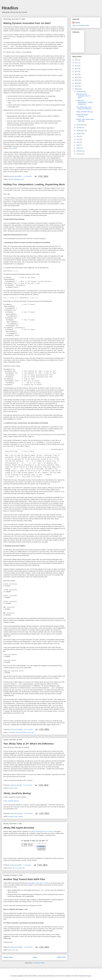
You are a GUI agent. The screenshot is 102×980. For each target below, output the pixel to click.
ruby (32, 732)
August (79, 133)
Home (35, 957)
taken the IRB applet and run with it (42, 831)
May (78, 142)
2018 (77, 60)
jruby (22, 179)
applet (10, 868)
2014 (77, 66)
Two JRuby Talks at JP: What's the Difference (29, 744)
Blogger (89, 976)
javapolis (11, 788)
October (79, 128)
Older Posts (61, 957)
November (80, 125)
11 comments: (28, 176)
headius (77, 23)
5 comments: (28, 865)
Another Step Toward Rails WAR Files (24, 879)
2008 (77, 83)
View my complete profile (81, 25)
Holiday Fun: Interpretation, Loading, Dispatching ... (85, 102)
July (78, 136)
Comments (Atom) (39, 963)
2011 (77, 74)
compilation (12, 732)
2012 (77, 71)
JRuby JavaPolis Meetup (17, 793)
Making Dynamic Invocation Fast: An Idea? (27, 23)
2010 (77, 77)
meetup (20, 816)
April (78, 145)
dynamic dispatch (21, 732)
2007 (77, 86)
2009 (77, 80)
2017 (77, 63)
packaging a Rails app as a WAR (38, 883)
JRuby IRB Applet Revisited (19, 828)
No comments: (29, 729)
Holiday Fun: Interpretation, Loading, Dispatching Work (34, 184)
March (79, 148)
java (16, 868)
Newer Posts (8, 957)
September (80, 131)
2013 (77, 69)
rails (13, 950)
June (78, 139)
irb (13, 868)
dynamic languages (14, 179)
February (80, 151)
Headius (10, 8)
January (79, 154)
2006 (77, 89)
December (80, 92)
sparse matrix (12, 148)
